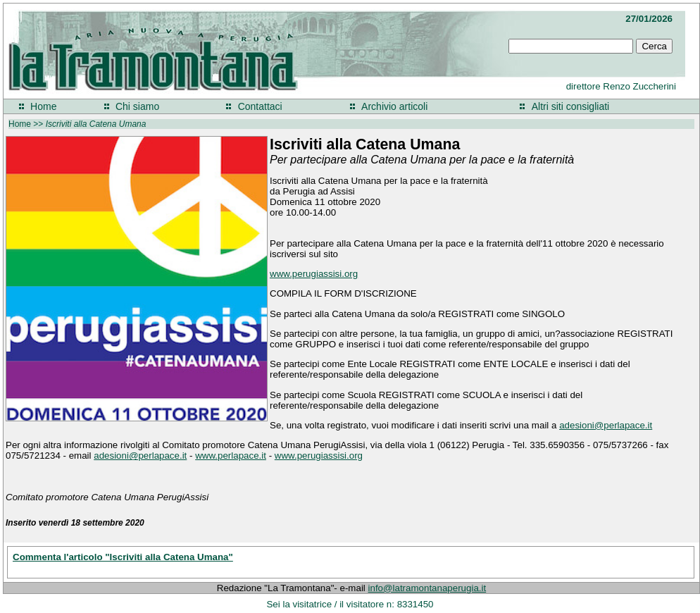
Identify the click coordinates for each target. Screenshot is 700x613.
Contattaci (260, 106)
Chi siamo (137, 106)
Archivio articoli (394, 106)
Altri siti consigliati (570, 106)
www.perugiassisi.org (314, 274)
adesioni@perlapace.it (606, 425)
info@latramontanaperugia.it (427, 588)
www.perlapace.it (231, 456)
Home (43, 106)
